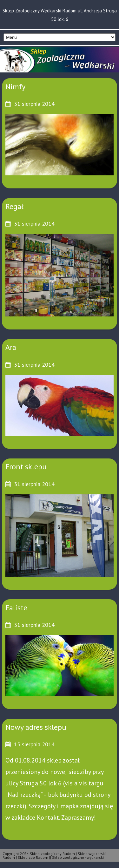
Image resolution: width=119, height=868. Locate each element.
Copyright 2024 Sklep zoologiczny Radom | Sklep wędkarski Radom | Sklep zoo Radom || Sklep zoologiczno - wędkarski (54, 855)
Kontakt (48, 817)
